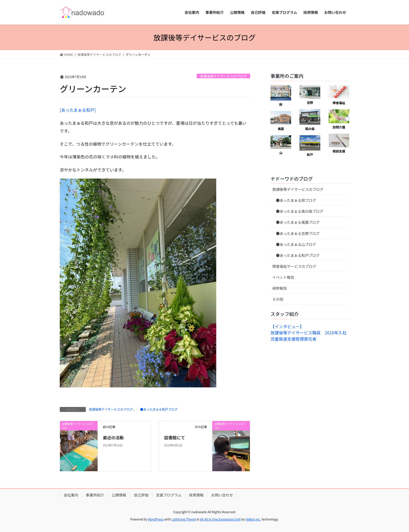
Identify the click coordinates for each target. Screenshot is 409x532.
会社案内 (71, 495)
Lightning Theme (184, 519)
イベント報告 (283, 277)
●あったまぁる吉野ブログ (296, 233)
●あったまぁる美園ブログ (296, 222)
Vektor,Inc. (253, 519)
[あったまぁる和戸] (78, 110)
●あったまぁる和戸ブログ (157, 409)
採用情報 (196, 495)
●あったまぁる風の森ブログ (298, 211)
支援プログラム (169, 495)
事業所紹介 (95, 495)
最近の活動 (113, 438)
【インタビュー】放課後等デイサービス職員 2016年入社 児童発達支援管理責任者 (311, 333)
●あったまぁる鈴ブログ (294, 200)
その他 (278, 299)
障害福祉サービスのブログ (294, 266)
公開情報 (119, 495)
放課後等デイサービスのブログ (223, 76)
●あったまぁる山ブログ (294, 244)
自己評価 (141, 495)
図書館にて (175, 438)
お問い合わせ (222, 495)
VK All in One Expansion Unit (220, 519)
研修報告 (280, 288)
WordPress (156, 519)
